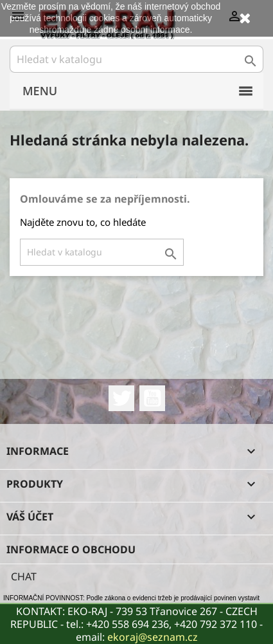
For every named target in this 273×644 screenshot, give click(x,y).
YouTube (152, 398)
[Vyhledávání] (136, 59)
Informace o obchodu (71, 549)
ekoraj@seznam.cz (153, 637)
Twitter (121, 398)
